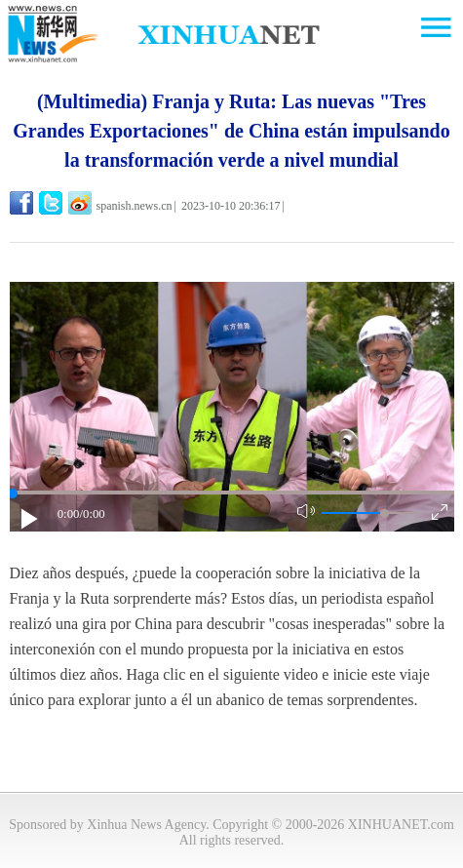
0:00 (69, 514)
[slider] (385, 513)
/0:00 (92, 514)
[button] (30, 519)
